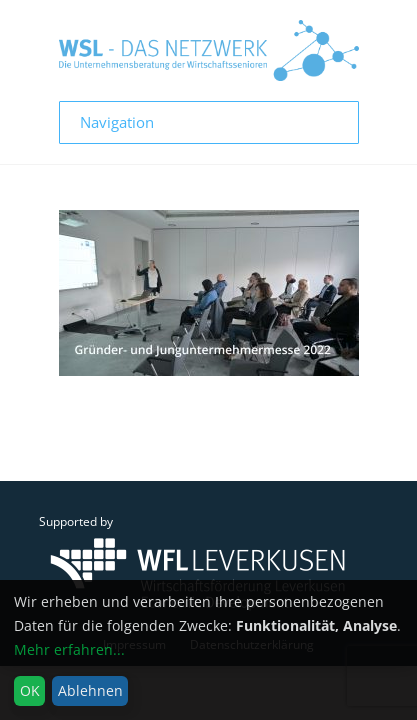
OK (30, 690)
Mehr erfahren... (69, 649)
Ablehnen (90, 690)
